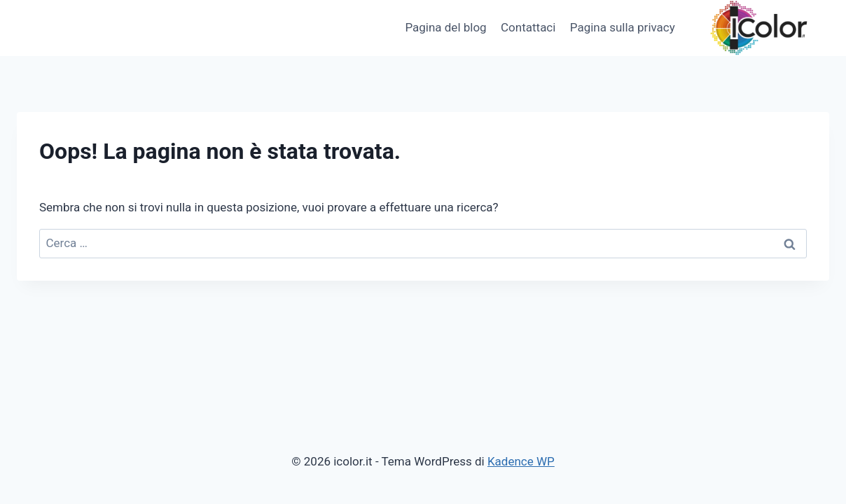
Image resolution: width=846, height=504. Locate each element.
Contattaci (528, 27)
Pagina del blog (445, 27)
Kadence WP (521, 461)
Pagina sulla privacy (623, 27)
